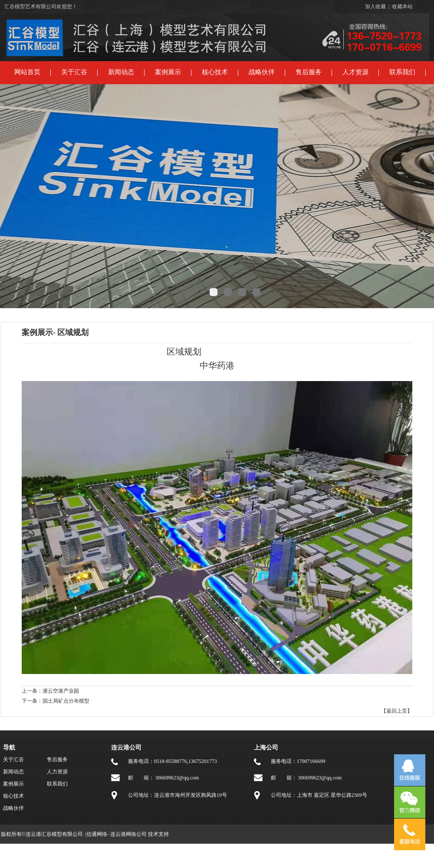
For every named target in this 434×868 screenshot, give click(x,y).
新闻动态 (121, 72)
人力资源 (57, 772)
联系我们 (402, 72)
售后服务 (309, 72)
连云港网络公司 (128, 834)
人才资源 (355, 72)
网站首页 (27, 72)
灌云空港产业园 (61, 691)
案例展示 (168, 72)
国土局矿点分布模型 (66, 701)
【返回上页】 (397, 711)
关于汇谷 (74, 72)
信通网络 (97, 834)
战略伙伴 (262, 72)
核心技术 (215, 72)
